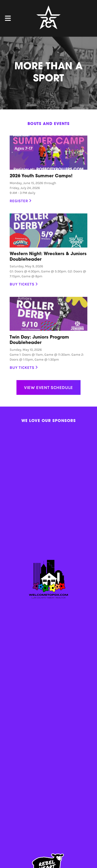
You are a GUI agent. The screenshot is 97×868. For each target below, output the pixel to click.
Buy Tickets (24, 284)
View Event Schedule (48, 387)
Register (20, 201)
